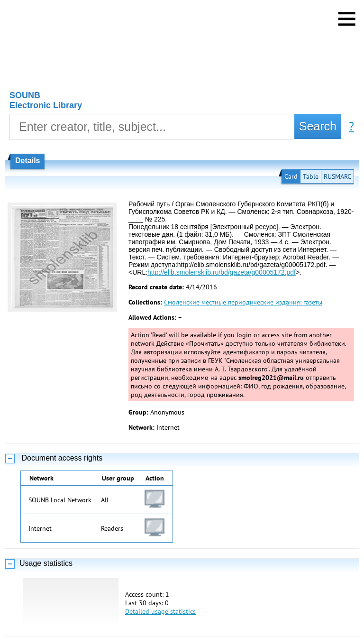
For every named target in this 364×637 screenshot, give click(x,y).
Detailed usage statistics (160, 611)
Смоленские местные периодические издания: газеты (243, 302)
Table (311, 176)
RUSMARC (337, 176)
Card (291, 176)
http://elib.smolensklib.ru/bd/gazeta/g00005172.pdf (222, 272)
